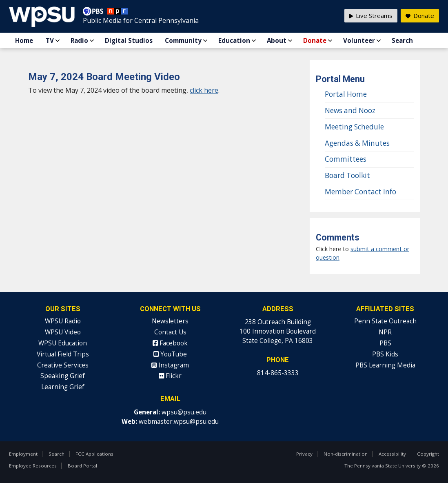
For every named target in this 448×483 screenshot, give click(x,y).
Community (183, 40)
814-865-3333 (278, 373)
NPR (385, 332)
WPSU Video (63, 332)
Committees (346, 159)
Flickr (170, 376)
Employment (23, 454)
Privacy (304, 454)
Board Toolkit (347, 175)
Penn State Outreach (385, 321)
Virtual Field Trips (63, 354)
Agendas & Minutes (357, 143)
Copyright (428, 454)
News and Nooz (350, 110)
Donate (315, 40)
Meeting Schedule (354, 127)
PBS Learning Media (385, 365)
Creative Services (63, 365)
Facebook (170, 343)
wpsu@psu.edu (184, 412)
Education (234, 40)
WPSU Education (63, 343)
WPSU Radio (63, 321)
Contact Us (170, 332)
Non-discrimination (346, 454)
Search (402, 40)
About (277, 40)
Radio (79, 40)
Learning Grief (63, 387)
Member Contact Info (360, 192)
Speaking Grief (63, 376)
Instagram (170, 365)
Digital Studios (129, 40)
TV (50, 40)
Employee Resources (33, 466)
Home (24, 40)
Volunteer (359, 40)
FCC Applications (94, 454)
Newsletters (170, 321)
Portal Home (346, 94)
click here (204, 90)
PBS (385, 343)
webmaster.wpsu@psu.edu (179, 422)
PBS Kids (385, 354)
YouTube (170, 354)
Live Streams (371, 16)
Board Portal (82, 466)
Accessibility (392, 454)
